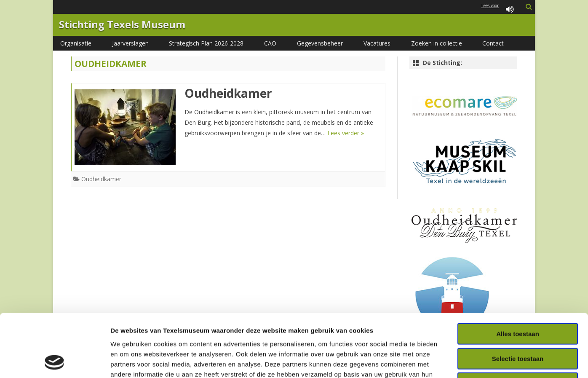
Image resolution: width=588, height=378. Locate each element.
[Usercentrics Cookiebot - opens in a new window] (55, 362)
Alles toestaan (518, 275)
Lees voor (499, 10)
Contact (493, 43)
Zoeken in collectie (437, 43)
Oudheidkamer (228, 93)
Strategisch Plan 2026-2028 (206, 43)
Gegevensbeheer (320, 43)
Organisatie (76, 43)
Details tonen (455, 361)
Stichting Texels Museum (122, 25)
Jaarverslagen (130, 43)
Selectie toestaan (518, 300)
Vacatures (377, 43)
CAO (270, 43)
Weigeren (517, 324)
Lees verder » (346, 133)
